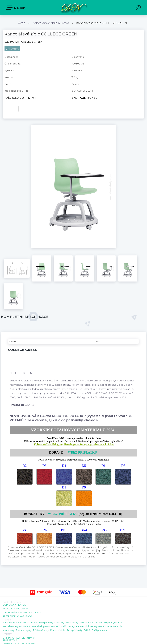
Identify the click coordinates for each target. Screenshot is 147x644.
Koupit (9, 109)
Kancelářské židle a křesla (51, 23)
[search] (139, 8)
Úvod (22, 23)
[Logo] (73, 7)
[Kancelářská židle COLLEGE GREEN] (73, 126)
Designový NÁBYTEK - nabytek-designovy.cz (19, 639)
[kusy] (23, 109)
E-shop (16, 8)
